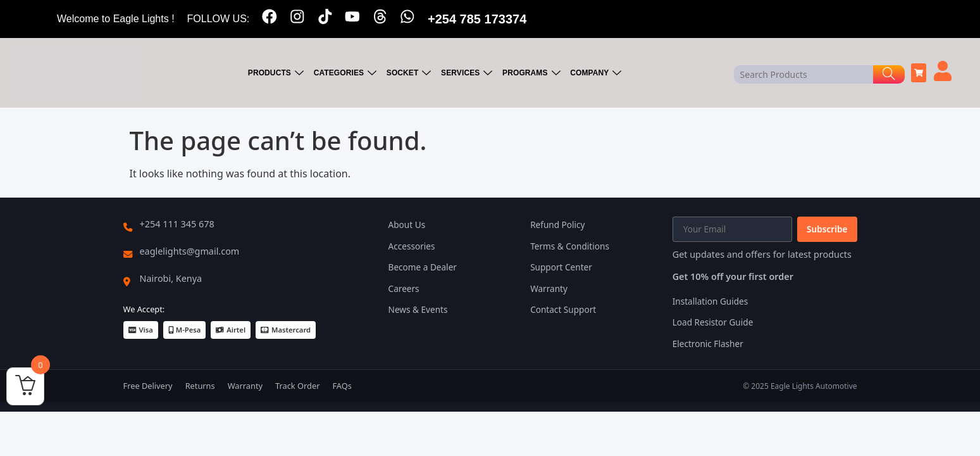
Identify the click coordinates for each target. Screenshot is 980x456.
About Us (407, 225)
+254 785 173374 (478, 19)
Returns (200, 386)
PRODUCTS (278, 73)
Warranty (549, 288)
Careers (404, 288)
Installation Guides (710, 301)
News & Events (418, 309)
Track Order (297, 386)
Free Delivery (148, 386)
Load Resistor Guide (713, 322)
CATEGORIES (348, 73)
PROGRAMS (532, 73)
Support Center (561, 267)
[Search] (889, 74)
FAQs (342, 386)
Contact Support (563, 309)
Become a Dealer (423, 267)
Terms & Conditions (570, 246)
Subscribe (827, 229)
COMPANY (597, 73)
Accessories (412, 246)
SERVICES (468, 73)
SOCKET (411, 73)
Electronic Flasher (708, 344)
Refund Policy (557, 225)
